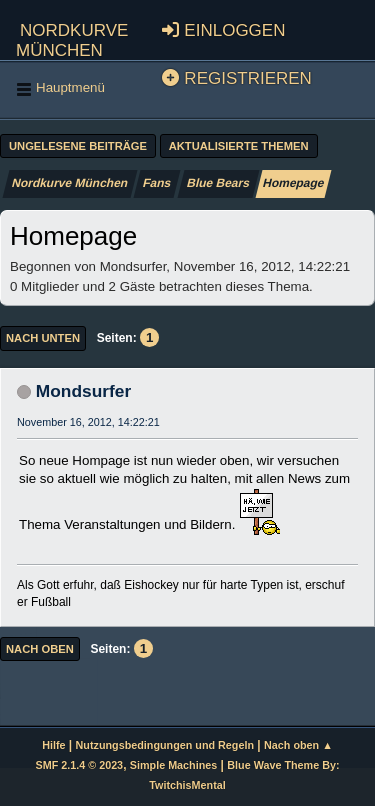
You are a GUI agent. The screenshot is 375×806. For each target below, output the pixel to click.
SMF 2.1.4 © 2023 (79, 765)
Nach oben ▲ (298, 745)
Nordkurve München (72, 37)
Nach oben (40, 649)
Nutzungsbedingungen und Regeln (165, 745)
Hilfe (53, 745)
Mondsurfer (83, 391)
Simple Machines (173, 765)
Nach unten (43, 338)
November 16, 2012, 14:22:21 (88, 422)
